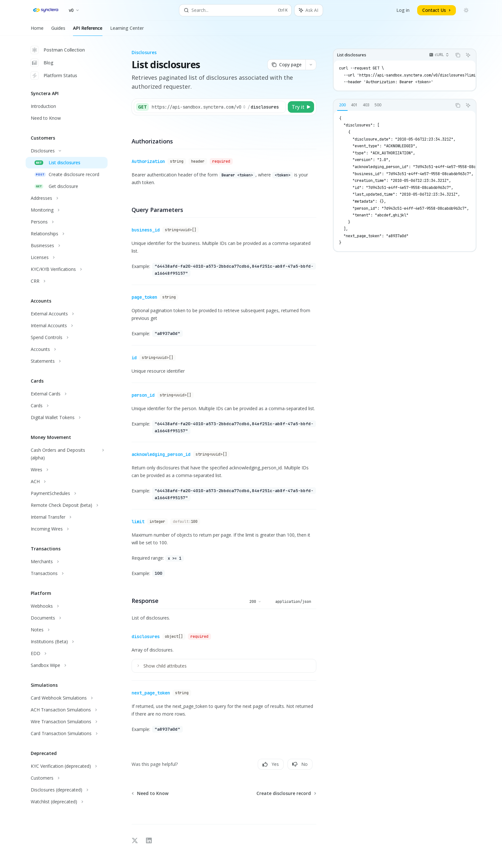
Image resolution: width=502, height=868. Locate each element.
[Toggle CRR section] (67, 281)
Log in (403, 10)
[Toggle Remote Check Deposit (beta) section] (67, 505)
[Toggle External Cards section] (67, 394)
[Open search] (235, 10)
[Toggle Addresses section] (67, 198)
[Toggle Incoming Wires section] (67, 529)
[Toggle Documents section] (67, 618)
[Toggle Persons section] (67, 222)
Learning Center (127, 30)
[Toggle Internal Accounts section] (67, 326)
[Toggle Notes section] (67, 630)
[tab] (342, 105)
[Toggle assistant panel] (309, 10)
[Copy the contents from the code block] (458, 55)
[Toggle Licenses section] (67, 257)
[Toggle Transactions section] (67, 573)
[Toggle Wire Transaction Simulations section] (67, 722)
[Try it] (301, 107)
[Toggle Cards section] (67, 406)
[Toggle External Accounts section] (67, 314)
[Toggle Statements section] (67, 361)
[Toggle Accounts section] (67, 349)
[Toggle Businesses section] (67, 246)
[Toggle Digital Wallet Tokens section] (67, 418)
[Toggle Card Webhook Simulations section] (67, 698)
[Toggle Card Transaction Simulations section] (67, 734)
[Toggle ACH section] (67, 482)
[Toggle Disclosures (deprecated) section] (67, 790)
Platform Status (54, 76)
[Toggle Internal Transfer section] (67, 517)
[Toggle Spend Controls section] (67, 337)
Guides (58, 30)
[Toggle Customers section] (67, 778)
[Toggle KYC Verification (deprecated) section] (67, 766)
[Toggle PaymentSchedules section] (67, 493)
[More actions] (311, 65)
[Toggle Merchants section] (67, 562)
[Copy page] (286, 65)
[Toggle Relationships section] (67, 234)
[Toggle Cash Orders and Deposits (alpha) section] (67, 454)
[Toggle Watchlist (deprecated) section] (67, 802)
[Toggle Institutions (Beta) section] (67, 642)
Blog (42, 63)
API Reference (88, 30)
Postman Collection (58, 50)
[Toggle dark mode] (466, 10)
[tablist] (393, 105)
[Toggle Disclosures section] (67, 151)
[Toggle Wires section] (67, 470)
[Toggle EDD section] (67, 653)
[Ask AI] (468, 55)
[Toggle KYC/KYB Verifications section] (67, 269)
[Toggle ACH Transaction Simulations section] (67, 710)
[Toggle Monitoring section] (67, 210)
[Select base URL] (199, 107)
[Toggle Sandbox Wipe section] (67, 665)
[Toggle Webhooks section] (67, 606)
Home (37, 30)
